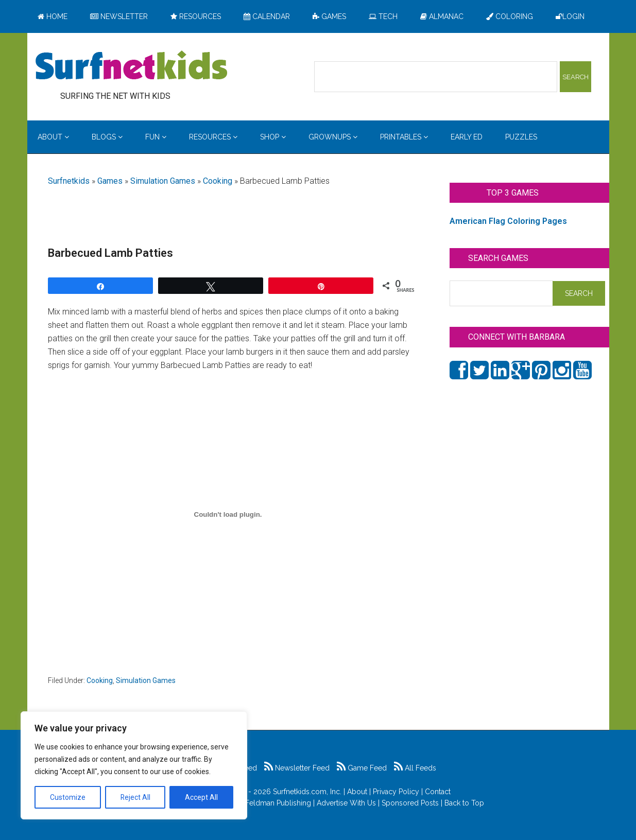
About (357, 792)
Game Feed (362, 768)
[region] (134, 765)
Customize (68, 797)
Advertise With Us (346, 803)
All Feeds (415, 768)
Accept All (201, 797)
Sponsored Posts (410, 803)
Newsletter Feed (297, 768)
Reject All (135, 797)
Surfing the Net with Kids (131, 66)
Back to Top (464, 803)
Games (110, 181)
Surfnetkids (69, 181)
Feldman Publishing (278, 803)
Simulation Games (163, 181)
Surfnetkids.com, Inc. (307, 792)
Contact (438, 792)
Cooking (218, 181)
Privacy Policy (396, 792)
